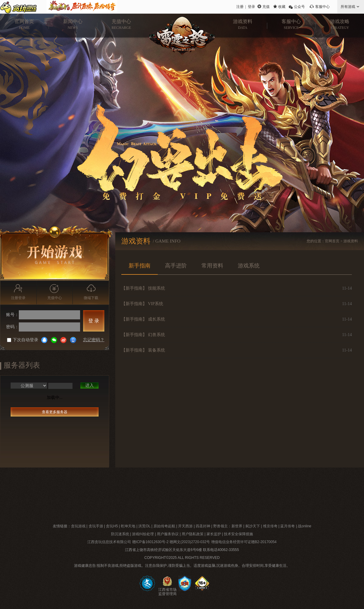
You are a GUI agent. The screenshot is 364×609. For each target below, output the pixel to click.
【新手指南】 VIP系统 (142, 304)
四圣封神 (203, 526)
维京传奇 (270, 526)
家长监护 (214, 534)
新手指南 (140, 266)
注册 (240, 7)
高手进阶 (176, 266)
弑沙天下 (253, 526)
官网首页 (332, 241)
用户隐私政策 (193, 534)
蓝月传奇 (288, 526)
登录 (251, 7)
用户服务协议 (168, 534)
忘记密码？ (94, 340)
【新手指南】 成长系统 (143, 319)
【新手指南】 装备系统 (143, 350)
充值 (266, 7)
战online (305, 526)
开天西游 (185, 526)
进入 (89, 385)
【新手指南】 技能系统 (143, 288)
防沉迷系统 (120, 534)
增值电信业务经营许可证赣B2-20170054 (244, 542)
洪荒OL (144, 526)
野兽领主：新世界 (228, 526)
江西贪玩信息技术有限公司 (109, 542)
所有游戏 (348, 7)
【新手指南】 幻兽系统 (143, 335)
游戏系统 (249, 266)
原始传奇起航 (164, 526)
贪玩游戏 (78, 526)
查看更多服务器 (55, 412)
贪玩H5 (112, 526)
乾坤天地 (128, 526)
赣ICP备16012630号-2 (150, 542)
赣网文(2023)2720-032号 (190, 542)
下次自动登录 (23, 340)
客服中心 (322, 7)
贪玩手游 (96, 526)
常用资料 (212, 266)
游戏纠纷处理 (143, 534)
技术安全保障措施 (238, 534)
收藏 (282, 7)
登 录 (94, 321)
